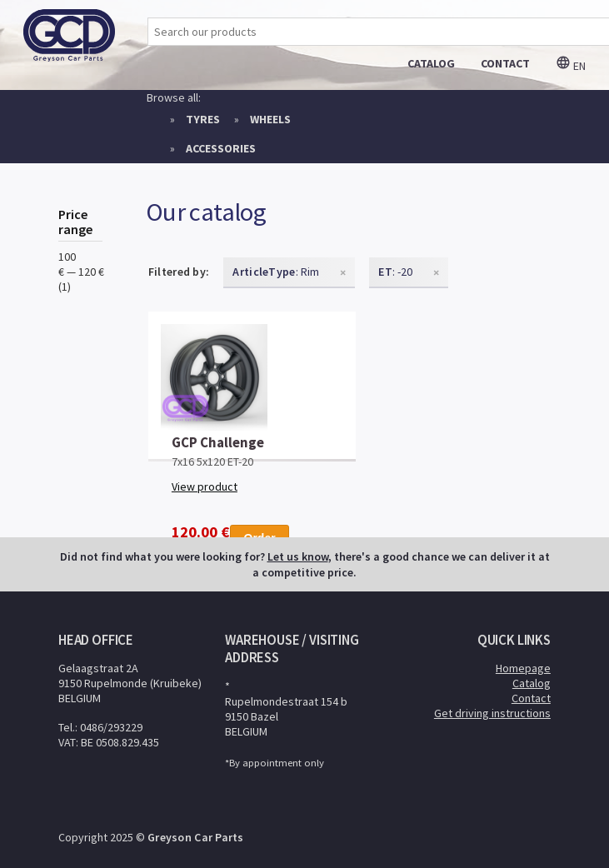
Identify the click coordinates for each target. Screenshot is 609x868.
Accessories (221, 148)
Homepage (523, 668)
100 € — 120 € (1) (81, 272)
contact (505, 63)
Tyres (203, 119)
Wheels (270, 119)
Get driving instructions (492, 713)
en (571, 66)
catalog (431, 63)
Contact (531, 698)
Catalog (532, 683)
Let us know (298, 556)
